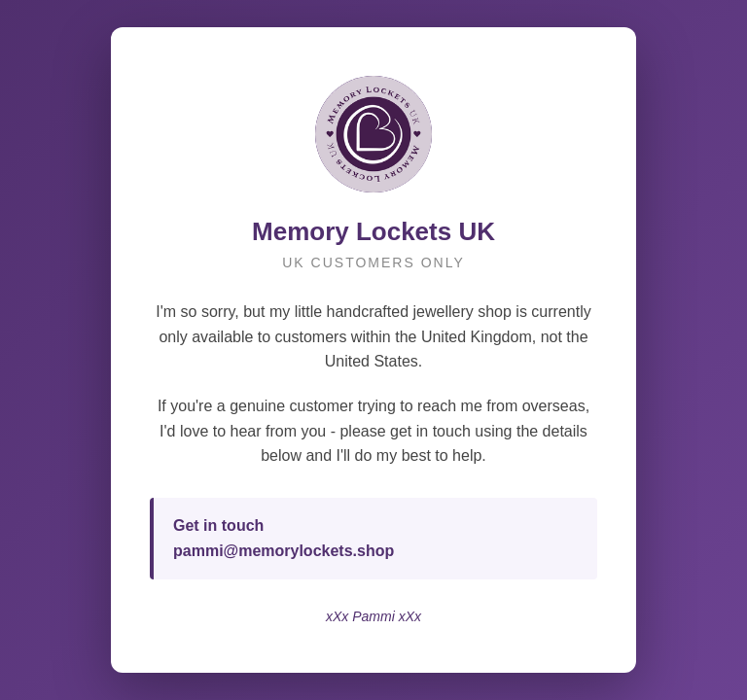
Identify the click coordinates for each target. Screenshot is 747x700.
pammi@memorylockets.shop (284, 551)
